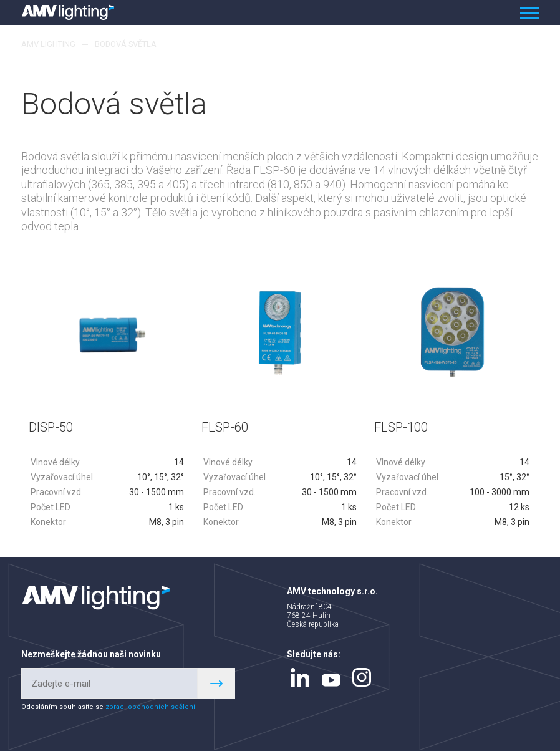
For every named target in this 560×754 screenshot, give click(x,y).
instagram (362, 680)
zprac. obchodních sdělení (150, 710)
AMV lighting (48, 44)
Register (216, 687)
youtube (331, 684)
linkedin (300, 680)
